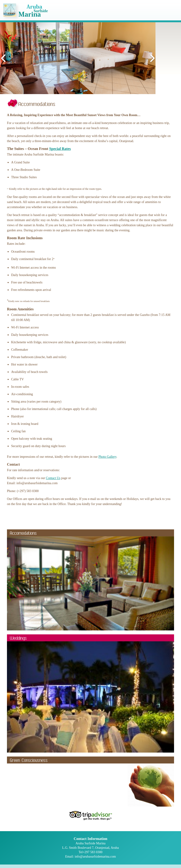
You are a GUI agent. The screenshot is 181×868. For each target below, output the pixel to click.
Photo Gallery (107, 457)
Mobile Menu (173, 12)
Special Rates (60, 149)
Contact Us (53, 478)
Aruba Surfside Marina (26, 12)
